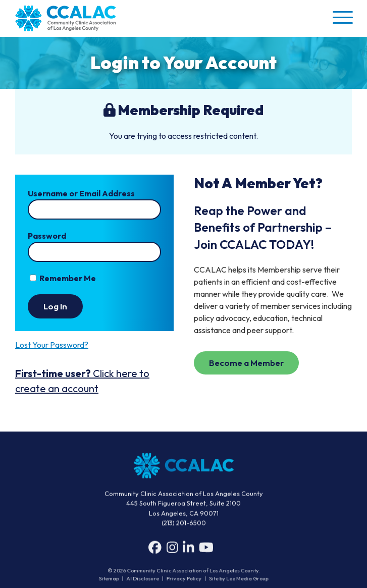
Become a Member (246, 363)
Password (47, 236)
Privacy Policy (184, 579)
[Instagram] (172, 550)
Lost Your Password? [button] (52, 345)
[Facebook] (155, 550)
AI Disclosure (144, 579)
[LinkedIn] (188, 550)
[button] (342, 17)
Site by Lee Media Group (237, 579)
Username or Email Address (81, 193)
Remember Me (63, 278)
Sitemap (111, 579)
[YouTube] (206, 550)
